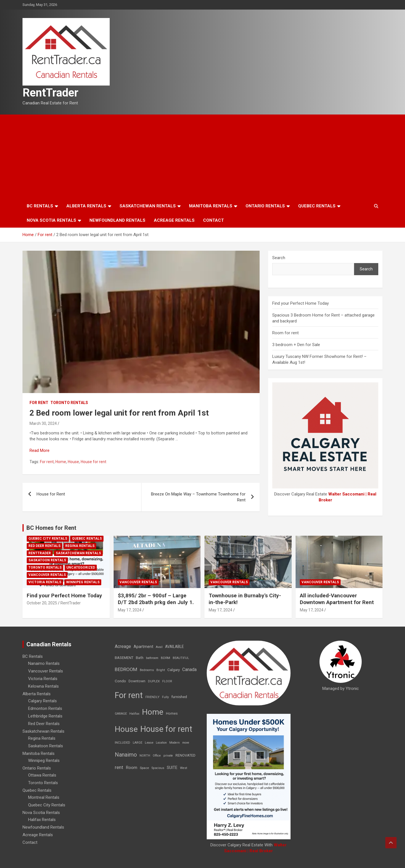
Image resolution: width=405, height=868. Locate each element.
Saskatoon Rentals (47, 560)
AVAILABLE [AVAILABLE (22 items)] (174, 647)
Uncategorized (81, 568)
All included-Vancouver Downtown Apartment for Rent (337, 599)
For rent (39, 403)
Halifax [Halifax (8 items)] (134, 714)
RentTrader (50, 93)
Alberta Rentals (86, 206)
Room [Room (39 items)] (131, 768)
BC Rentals (40, 206)
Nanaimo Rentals (44, 663)
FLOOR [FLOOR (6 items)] (167, 681)
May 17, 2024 (130, 610)
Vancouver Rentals (47, 575)
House (73, 462)
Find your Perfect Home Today (301, 303)
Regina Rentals (80, 546)
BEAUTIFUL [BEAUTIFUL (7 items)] (181, 658)
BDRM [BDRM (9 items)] (166, 658)
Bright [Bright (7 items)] (161, 670)
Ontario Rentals (265, 206)
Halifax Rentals (42, 820)
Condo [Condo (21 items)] (120, 681)
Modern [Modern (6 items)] (175, 743)
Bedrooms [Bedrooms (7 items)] (147, 670)
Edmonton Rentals (45, 708)
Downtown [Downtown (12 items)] (137, 681)
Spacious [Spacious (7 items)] (158, 768)
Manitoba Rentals (211, 206)
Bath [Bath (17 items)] (140, 658)
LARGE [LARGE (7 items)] (138, 743)
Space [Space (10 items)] (144, 768)
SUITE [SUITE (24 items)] (172, 768)
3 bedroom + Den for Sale (296, 345)
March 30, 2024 (43, 423)
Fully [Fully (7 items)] (165, 697)
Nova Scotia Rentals (51, 220)
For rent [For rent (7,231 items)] (129, 695)
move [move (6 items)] (186, 743)
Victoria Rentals (45, 582)
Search (279, 258)
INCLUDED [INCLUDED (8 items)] (122, 743)
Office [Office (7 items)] (157, 756)
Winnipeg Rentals (83, 582)
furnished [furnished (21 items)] (179, 697)
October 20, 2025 (42, 603)
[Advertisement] (202, 157)
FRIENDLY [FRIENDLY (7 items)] (152, 697)
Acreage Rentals (174, 220)
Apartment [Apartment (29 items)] (143, 647)
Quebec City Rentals (48, 539)
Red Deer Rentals (44, 546)
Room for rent (285, 333)
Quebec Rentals (317, 206)
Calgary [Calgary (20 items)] (174, 670)
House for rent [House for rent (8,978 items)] (166, 729)
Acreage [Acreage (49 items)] (123, 646)
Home (61, 462)
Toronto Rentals (69, 403)
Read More (40, 450)
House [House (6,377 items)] (126, 729)
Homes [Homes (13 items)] (172, 713)
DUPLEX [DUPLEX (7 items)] (154, 681)
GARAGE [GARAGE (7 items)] (121, 714)
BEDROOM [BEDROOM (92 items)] (126, 669)
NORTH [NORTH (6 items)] (145, 756)
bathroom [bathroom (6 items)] (152, 658)
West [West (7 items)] (184, 768)
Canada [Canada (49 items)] (189, 669)
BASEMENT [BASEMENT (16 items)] (124, 658)
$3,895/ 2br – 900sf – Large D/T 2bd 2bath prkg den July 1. (156, 599)
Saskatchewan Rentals (148, 206)
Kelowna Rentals (43, 686)
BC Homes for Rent (51, 528)
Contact (213, 220)
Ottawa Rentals (42, 775)
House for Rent (51, 494)
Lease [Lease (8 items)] (149, 743)
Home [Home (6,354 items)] (153, 712)
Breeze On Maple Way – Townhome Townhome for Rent (198, 497)
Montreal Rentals (44, 797)
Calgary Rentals (42, 701)
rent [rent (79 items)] (119, 767)
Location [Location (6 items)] (161, 743)
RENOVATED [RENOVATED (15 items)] (185, 755)
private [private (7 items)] (168, 756)
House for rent (94, 462)
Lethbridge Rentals (45, 716)
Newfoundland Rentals (117, 220)
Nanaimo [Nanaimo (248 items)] (126, 755)
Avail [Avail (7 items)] (159, 647)
